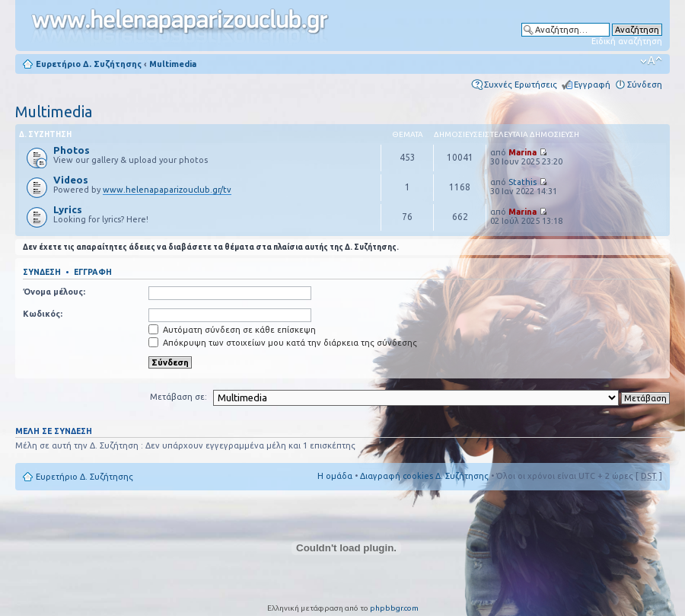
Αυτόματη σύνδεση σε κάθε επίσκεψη (232, 330)
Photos (72, 150)
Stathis (523, 182)
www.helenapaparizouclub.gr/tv (167, 190)
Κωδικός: (43, 314)
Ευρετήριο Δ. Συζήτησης (89, 64)
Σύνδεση (645, 85)
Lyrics (68, 209)
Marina (523, 152)
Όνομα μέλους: (54, 292)
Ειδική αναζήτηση (627, 41)
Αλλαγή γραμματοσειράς (651, 61)
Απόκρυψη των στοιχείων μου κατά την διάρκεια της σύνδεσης (283, 343)
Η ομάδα (335, 476)
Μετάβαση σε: (178, 397)
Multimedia (173, 64)
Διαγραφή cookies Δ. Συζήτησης (424, 476)
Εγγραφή (592, 85)
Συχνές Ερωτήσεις (521, 85)
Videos (71, 180)
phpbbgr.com (394, 608)
